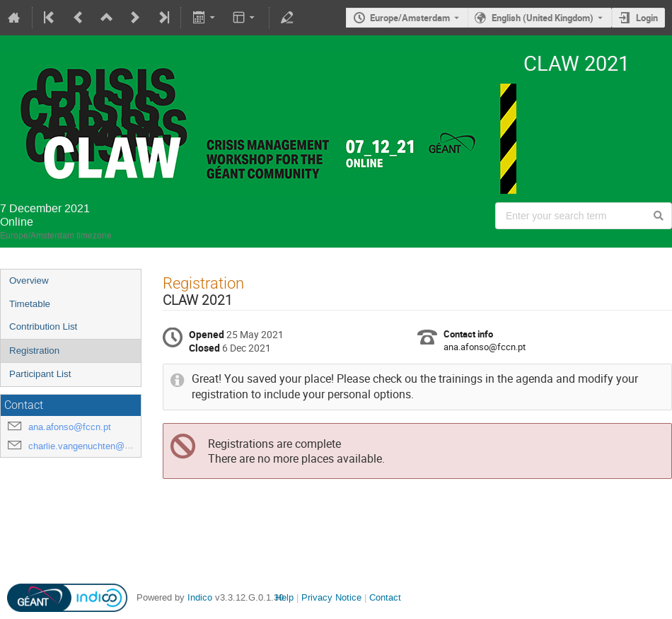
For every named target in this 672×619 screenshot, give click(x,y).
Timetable (30, 304)
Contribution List (43, 326)
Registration (34, 351)
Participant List (40, 374)
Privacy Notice (331, 597)
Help (284, 597)
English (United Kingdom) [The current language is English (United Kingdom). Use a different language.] (543, 18)
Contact (385, 597)
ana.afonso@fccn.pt (70, 427)
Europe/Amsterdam (410, 18)
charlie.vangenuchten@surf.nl (89, 446)
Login (647, 18)
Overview (29, 280)
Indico (200, 597)
